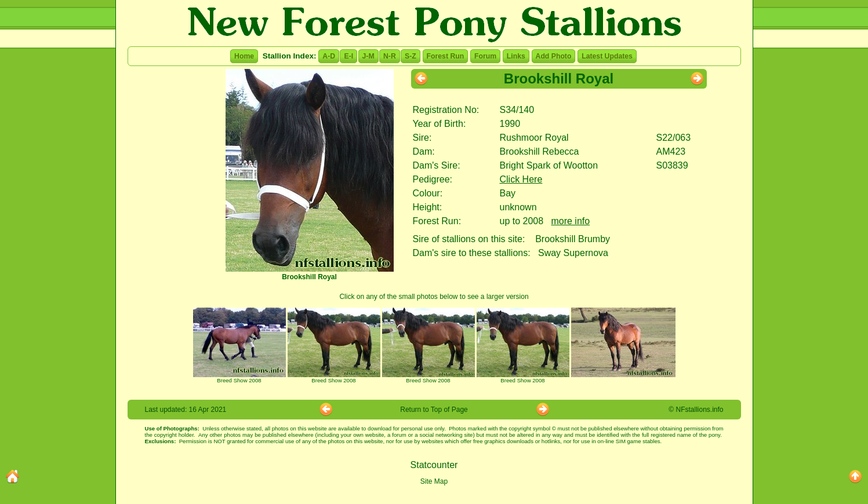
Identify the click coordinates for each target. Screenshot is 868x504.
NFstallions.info (699, 410)
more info (570, 221)
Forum (485, 56)
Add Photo (554, 56)
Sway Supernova (573, 253)
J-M (368, 56)
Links (516, 56)
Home (244, 56)
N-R (390, 56)
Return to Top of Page (434, 410)
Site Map (434, 481)
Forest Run (446, 56)
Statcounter (434, 465)
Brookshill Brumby (573, 239)
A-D (329, 56)
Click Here (521, 179)
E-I (348, 56)
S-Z (411, 56)
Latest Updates (607, 56)
